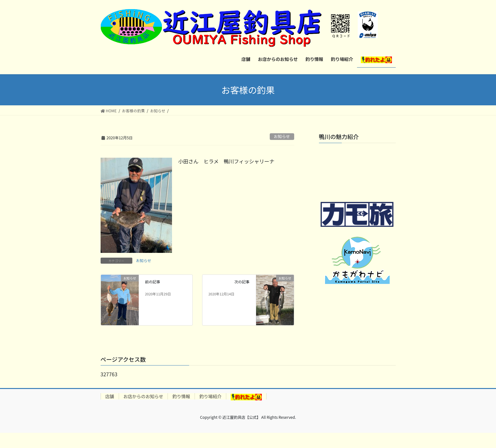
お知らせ (282, 136)
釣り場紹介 (210, 396)
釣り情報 (181, 396)
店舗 (110, 396)
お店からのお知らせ (143, 396)
